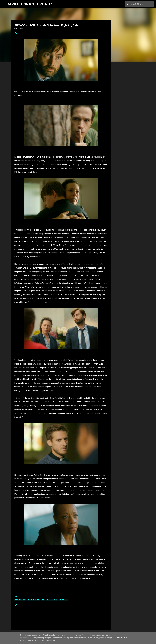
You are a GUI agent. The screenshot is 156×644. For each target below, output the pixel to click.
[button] (16, 33)
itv (43, 600)
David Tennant (34, 600)
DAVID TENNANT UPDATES (30, 4)
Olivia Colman (52, 600)
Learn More (123, 638)
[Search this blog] (142, 4)
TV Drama (64, 600)
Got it (134, 638)
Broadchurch (20, 600)
